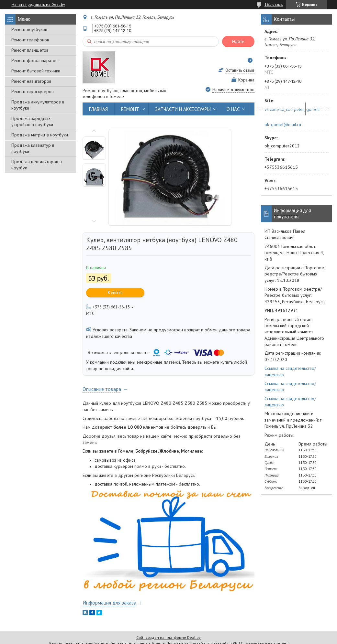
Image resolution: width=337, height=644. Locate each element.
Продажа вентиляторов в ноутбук (37, 165)
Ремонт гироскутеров (33, 91)
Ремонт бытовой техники (36, 71)
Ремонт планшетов (30, 50)
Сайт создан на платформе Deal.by (168, 637)
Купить (115, 292)
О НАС (233, 109)
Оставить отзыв (240, 70)
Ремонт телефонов (30, 40)
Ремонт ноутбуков (29, 29)
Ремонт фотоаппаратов (34, 60)
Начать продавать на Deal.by (38, 5)
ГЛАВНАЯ (98, 109)
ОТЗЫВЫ (321, 109)
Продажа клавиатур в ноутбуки (33, 148)
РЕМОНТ (130, 109)
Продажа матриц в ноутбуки (40, 135)
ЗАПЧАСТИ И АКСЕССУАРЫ (183, 109)
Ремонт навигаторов (31, 81)
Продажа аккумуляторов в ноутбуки (38, 105)
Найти (238, 42)
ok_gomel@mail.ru (283, 124)
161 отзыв (274, 4)
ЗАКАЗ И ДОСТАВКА (277, 109)
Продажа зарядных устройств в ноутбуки (32, 121)
